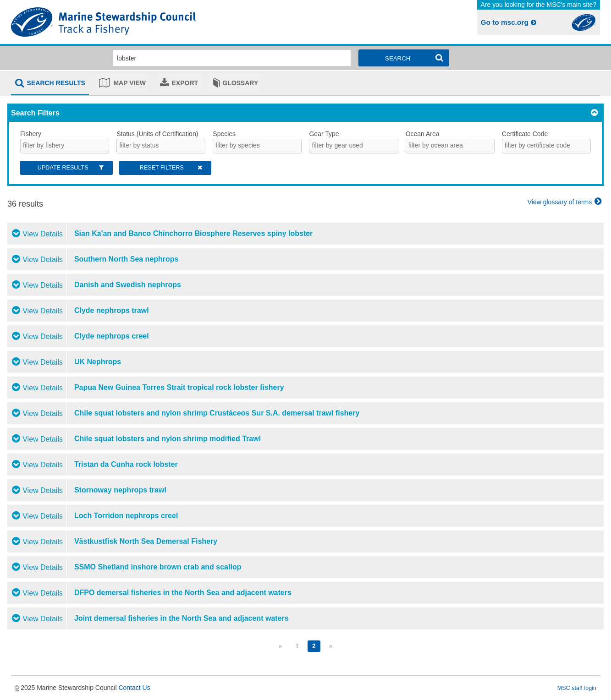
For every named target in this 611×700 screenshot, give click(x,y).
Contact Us (134, 688)
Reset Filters (172, 168)
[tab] (50, 84)
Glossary (240, 83)
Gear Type (324, 134)
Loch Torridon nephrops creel (126, 516)
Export (185, 83)
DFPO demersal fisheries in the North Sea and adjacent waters (183, 593)
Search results (56, 83)
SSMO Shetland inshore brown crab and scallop (158, 567)
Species (224, 134)
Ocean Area (423, 134)
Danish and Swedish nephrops (128, 285)
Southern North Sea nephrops (127, 259)
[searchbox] (63, 145)
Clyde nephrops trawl (112, 310)
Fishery (31, 134)
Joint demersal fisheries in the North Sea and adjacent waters (182, 618)
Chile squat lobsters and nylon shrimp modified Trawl (168, 439)
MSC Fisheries (157, 22)
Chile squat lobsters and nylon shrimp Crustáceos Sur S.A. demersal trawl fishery (217, 413)
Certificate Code (525, 134)
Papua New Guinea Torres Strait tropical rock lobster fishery (179, 387)
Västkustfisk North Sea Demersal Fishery (146, 541)
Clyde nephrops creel (112, 336)
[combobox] (65, 146)
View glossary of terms (566, 202)
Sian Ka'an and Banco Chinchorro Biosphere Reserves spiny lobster (193, 233)
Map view (129, 83)
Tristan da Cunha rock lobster (126, 464)
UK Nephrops (98, 362)
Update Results (72, 168)
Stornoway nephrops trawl (120, 490)
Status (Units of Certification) (157, 134)
